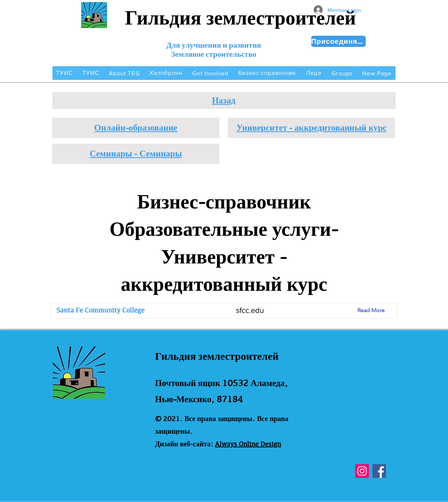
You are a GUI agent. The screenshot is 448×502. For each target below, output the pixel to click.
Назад (223, 100)
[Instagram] (362, 471)
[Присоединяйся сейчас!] (338, 41)
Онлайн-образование (136, 128)
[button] (124, 73)
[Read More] (376, 310)
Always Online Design (248, 444)
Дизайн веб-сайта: (184, 444)
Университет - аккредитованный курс (312, 128)
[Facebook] (379, 471)
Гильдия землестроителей (240, 18)
